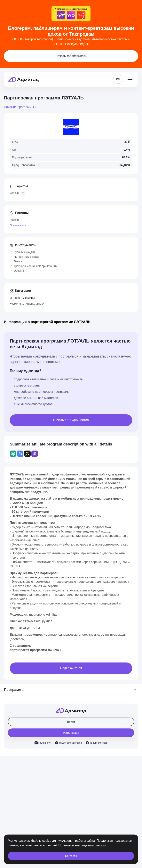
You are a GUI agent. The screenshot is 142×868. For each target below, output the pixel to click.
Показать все (18, 225)
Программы (71, 690)
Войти (71, 722)
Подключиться (71, 668)
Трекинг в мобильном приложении (36, 266)
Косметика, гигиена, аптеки (27, 304)
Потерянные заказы (26, 257)
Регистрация (71, 733)
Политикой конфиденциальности (82, 845)
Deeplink (19, 271)
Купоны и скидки (24, 252)
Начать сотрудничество (71, 420)
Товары (19, 261)
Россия (14, 220)
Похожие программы (19, 107)
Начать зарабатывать (71, 56)
